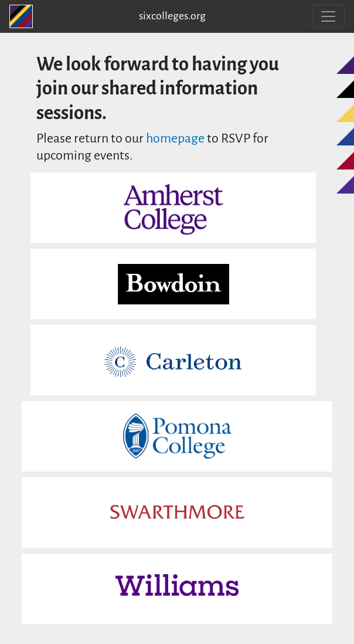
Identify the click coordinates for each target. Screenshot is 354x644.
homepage (175, 139)
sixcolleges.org (172, 16)
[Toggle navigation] (328, 16)
